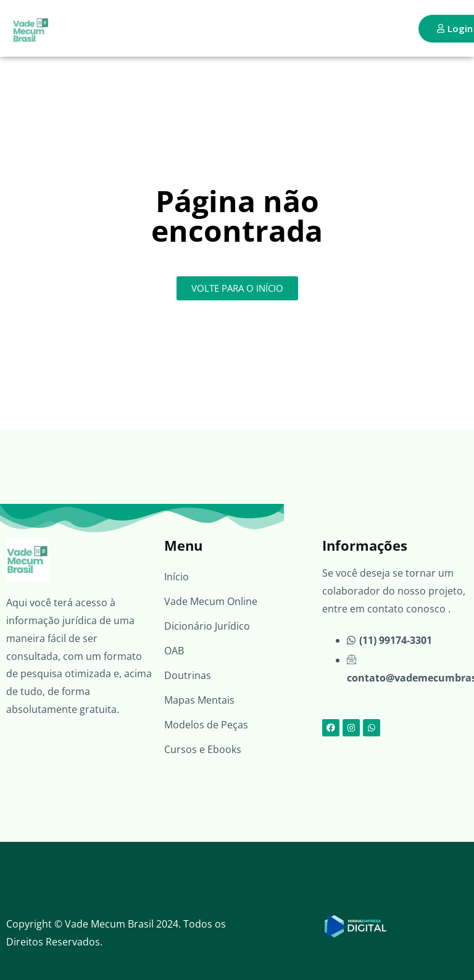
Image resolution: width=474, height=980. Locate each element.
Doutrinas (188, 675)
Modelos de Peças (206, 725)
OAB (174, 651)
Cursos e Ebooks (203, 749)
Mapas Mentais (199, 700)
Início (177, 577)
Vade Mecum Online (211, 601)
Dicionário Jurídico (207, 626)
